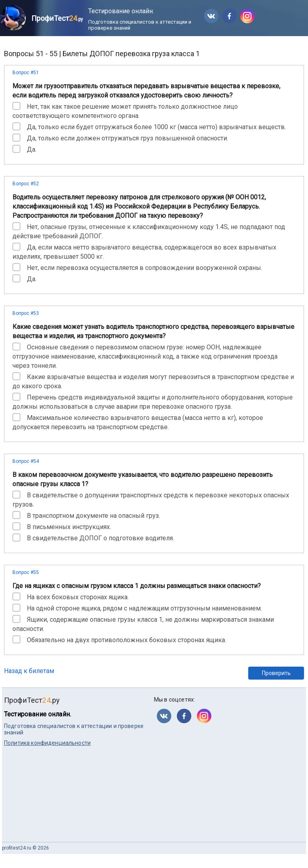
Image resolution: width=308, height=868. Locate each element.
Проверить (276, 673)
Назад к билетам (29, 671)
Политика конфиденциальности (47, 743)
